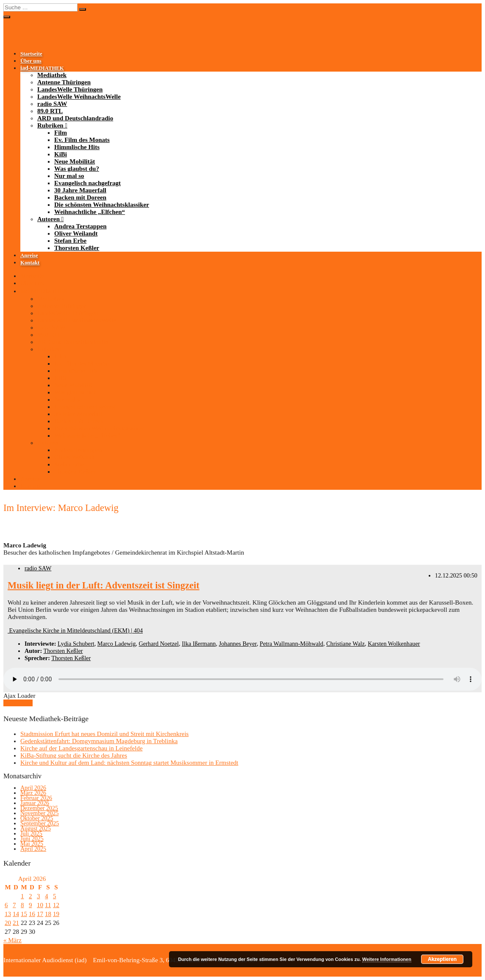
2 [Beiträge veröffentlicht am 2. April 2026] (30, 896)
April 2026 (33, 788)
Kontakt (30, 263)
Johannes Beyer (238, 644)
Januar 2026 (35, 803)
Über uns (31, 61)
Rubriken (50, 125)
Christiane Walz (345, 644)
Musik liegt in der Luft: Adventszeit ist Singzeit (104, 585)
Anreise (29, 255)
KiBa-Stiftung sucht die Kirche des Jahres (74, 755)
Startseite (31, 54)
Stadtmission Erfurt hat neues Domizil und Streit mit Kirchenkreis (104, 734)
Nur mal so (69, 176)
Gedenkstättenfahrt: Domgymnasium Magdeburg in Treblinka (99, 741)
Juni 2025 (32, 839)
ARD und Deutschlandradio (75, 118)
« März (12, 940)
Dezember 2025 (39, 808)
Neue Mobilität (75, 161)
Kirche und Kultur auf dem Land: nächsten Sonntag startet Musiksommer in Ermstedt (129, 763)
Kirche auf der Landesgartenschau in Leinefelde (82, 748)
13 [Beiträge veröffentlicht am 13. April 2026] (8, 914)
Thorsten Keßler (77, 248)
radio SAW (52, 104)
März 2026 (33, 793)
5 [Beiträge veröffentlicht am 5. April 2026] (55, 896)
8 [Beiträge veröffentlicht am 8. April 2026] (22, 905)
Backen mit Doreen (80, 197)
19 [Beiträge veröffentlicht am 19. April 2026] (56, 914)
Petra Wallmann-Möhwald (291, 644)
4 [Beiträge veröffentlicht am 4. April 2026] (47, 896)
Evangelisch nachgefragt (87, 183)
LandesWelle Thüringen (70, 89)
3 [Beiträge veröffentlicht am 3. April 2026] (39, 896)
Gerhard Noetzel (159, 644)
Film (61, 133)
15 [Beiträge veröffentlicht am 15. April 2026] (24, 914)
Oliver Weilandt (76, 233)
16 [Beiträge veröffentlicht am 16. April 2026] (32, 914)
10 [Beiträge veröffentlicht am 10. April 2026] (40, 905)
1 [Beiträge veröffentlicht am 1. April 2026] (22, 896)
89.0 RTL (50, 111)
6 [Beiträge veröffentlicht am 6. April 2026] (6, 905)
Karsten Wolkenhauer (394, 644)
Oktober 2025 (37, 818)
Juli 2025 (31, 834)
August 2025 (36, 829)
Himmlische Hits (77, 147)
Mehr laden (18, 703)
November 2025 (40, 813)
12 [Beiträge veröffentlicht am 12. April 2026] (56, 905)
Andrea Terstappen (80, 226)
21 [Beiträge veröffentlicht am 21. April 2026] (16, 923)
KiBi (61, 154)
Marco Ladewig (117, 644)
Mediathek (52, 75)
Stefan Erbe (70, 241)
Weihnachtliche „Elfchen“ (90, 212)
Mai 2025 (32, 844)
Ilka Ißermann (199, 644)
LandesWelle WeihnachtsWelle (79, 97)
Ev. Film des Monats (82, 140)
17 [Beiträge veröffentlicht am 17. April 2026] (40, 914)
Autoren (48, 219)
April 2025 (33, 849)
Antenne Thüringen (64, 82)
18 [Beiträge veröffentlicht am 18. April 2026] (48, 914)
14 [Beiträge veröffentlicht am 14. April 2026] (16, 914)
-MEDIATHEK (42, 68)
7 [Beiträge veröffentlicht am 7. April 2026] (14, 905)
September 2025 (40, 823)
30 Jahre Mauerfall (80, 190)
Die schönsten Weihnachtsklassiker (102, 205)
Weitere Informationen (387, 959)
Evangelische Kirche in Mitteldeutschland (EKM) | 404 (75, 630)
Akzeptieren (442, 959)
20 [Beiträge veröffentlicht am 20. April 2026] (8, 923)
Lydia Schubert (76, 644)
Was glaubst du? (77, 169)
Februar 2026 (36, 798)
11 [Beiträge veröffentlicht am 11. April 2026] (48, 905)
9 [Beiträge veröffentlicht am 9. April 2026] (30, 905)
